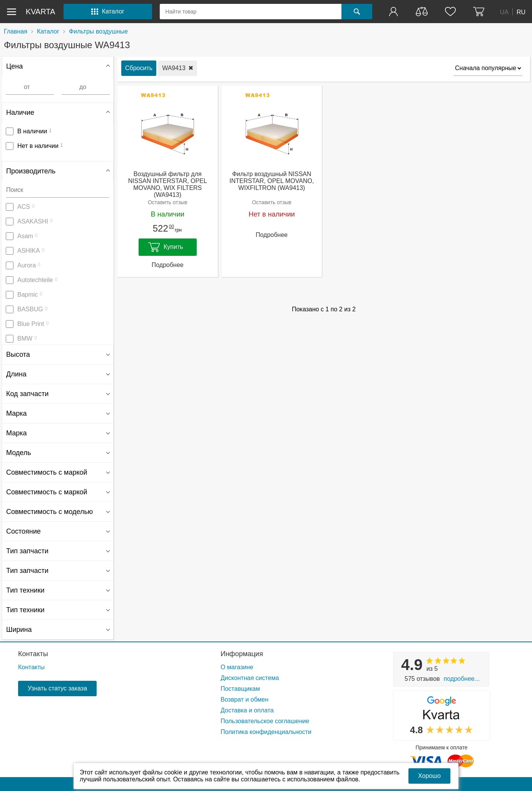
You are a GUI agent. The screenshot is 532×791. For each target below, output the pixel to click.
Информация (242, 654)
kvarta (41, 12)
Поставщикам (240, 689)
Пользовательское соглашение (265, 721)
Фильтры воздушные (98, 31)
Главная (16, 31)
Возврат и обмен (244, 699)
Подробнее (168, 265)
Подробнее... (462, 679)
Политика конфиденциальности (266, 732)
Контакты (33, 654)
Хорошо (429, 776)
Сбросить (139, 68)
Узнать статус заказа (57, 688)
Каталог (48, 31)
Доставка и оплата (247, 710)
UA (504, 12)
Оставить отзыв (168, 202)
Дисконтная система (250, 678)
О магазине (237, 667)
